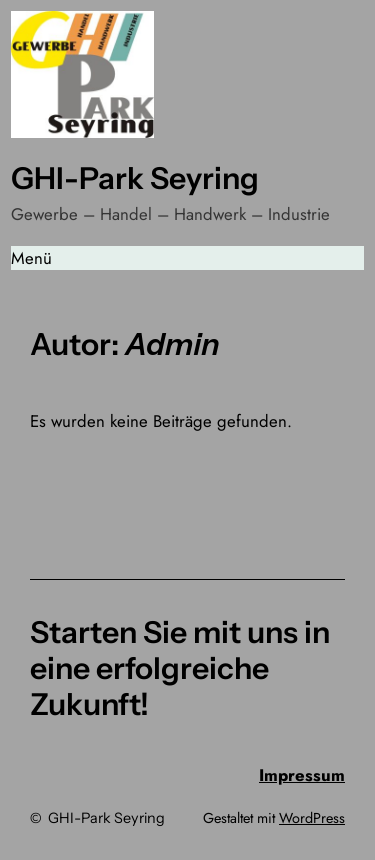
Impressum (302, 775)
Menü (31, 258)
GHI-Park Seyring (135, 178)
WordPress (312, 818)
